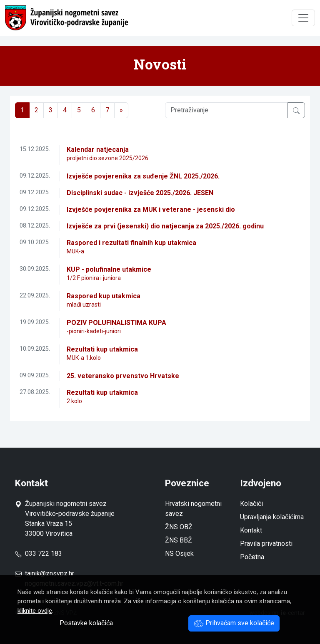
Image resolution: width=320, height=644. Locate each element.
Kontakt (251, 530)
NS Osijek (179, 554)
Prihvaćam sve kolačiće (234, 623)
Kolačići (251, 504)
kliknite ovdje (35, 611)
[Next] (121, 110)
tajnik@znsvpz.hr (50, 573)
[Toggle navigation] (303, 18)
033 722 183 (39, 554)
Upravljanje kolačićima (272, 517)
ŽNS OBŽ (179, 527)
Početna (252, 557)
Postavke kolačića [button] (86, 623)
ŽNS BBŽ (179, 540)
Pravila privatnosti (266, 544)
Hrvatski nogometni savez (193, 509)
